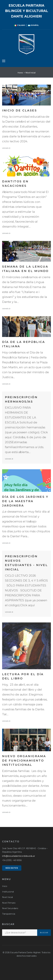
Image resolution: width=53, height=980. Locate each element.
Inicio (5, 886)
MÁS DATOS (12, 868)
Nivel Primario (9, 903)
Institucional (8, 892)
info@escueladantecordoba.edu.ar (19, 856)
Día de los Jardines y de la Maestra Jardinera (25, 501)
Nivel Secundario (10, 908)
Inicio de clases (20, 110)
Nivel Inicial (7, 897)
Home (20, 73)
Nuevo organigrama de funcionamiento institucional (24, 761)
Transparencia (9, 914)
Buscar (44, 933)
